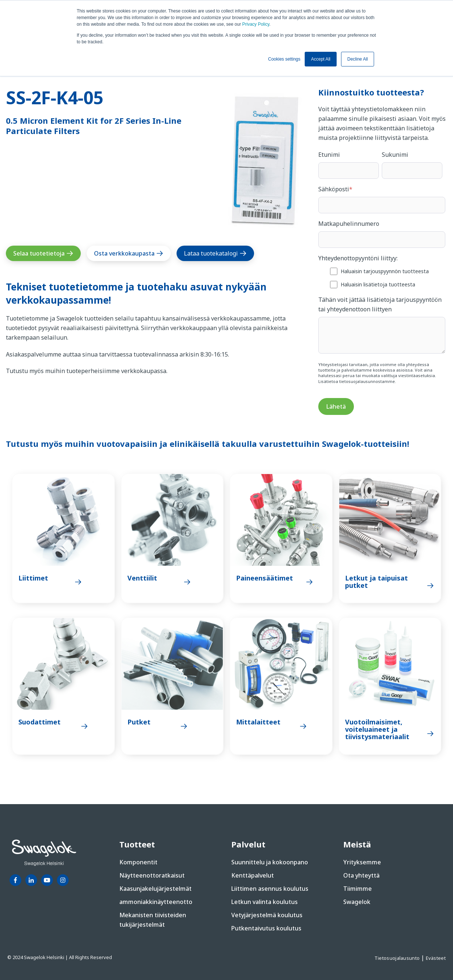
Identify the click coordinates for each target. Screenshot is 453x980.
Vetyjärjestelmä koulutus (267, 915)
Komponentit (138, 862)
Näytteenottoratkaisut (152, 875)
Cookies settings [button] (284, 59)
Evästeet (436, 958)
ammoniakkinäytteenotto (156, 902)
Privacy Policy (256, 24)
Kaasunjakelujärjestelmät (155, 889)
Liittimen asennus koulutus (270, 889)
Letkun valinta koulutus (264, 902)
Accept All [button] (321, 59)
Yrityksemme (362, 862)
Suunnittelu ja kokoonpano (270, 862)
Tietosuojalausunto (398, 958)
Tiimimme (358, 889)
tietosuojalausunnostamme (367, 381)
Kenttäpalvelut (253, 875)
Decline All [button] (358, 59)
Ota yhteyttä (361, 875)
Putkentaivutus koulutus (266, 928)
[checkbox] (382, 277)
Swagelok (357, 902)
